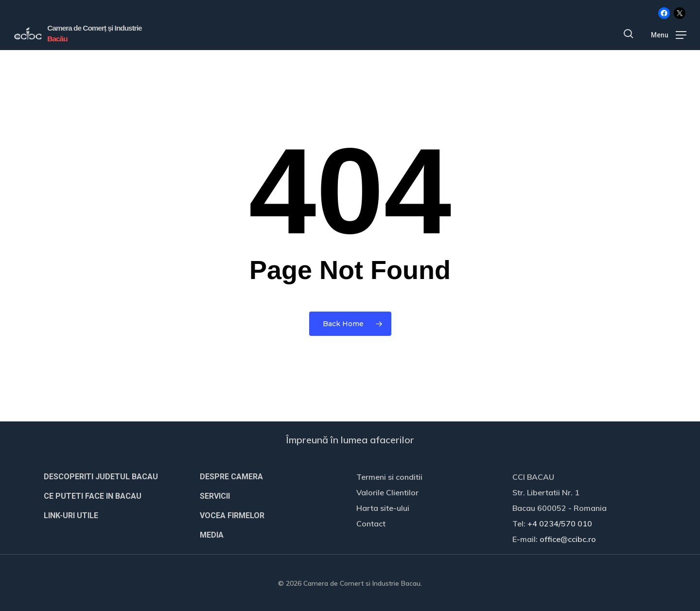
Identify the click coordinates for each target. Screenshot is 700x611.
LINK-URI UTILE (71, 515)
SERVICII (215, 496)
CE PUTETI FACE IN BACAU (93, 496)
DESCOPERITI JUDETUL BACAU (101, 477)
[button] (669, 35)
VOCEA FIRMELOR (232, 515)
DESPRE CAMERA (231, 477)
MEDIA (212, 535)
